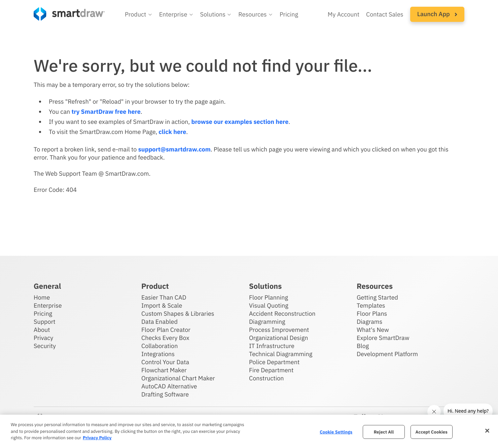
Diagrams (369, 322)
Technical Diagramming (281, 354)
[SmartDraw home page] (69, 14)
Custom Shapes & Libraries (178, 314)
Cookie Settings (336, 432)
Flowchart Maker (164, 370)
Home (42, 297)
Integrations (158, 354)
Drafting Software (165, 394)
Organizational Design (279, 338)
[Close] (487, 430)
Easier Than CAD (164, 297)
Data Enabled (159, 322)
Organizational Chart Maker (178, 378)
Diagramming (267, 322)
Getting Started (377, 297)
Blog (363, 346)
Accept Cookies (432, 432)
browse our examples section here (240, 122)
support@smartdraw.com (174, 149)
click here (172, 132)
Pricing (43, 314)
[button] (139, 14)
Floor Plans (372, 314)
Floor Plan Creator (166, 330)
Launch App (437, 14)
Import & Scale (162, 305)
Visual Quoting (269, 305)
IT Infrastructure (272, 346)
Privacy (43, 338)
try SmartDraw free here (106, 112)
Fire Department (271, 370)
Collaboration (159, 346)
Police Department (274, 362)
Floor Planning (269, 297)
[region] (249, 431)
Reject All (384, 432)
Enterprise (48, 305)
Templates (371, 305)
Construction (266, 378)
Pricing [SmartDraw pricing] (289, 14)
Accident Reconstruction (282, 314)
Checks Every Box (165, 338)
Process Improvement (279, 330)
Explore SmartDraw (383, 338)
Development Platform (387, 354)
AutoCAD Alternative (169, 386)
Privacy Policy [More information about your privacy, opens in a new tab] (97, 438)
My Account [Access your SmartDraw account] (344, 14)
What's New (373, 330)
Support (45, 322)
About (42, 330)
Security (45, 346)
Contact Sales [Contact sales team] (385, 14)
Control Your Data (165, 362)
